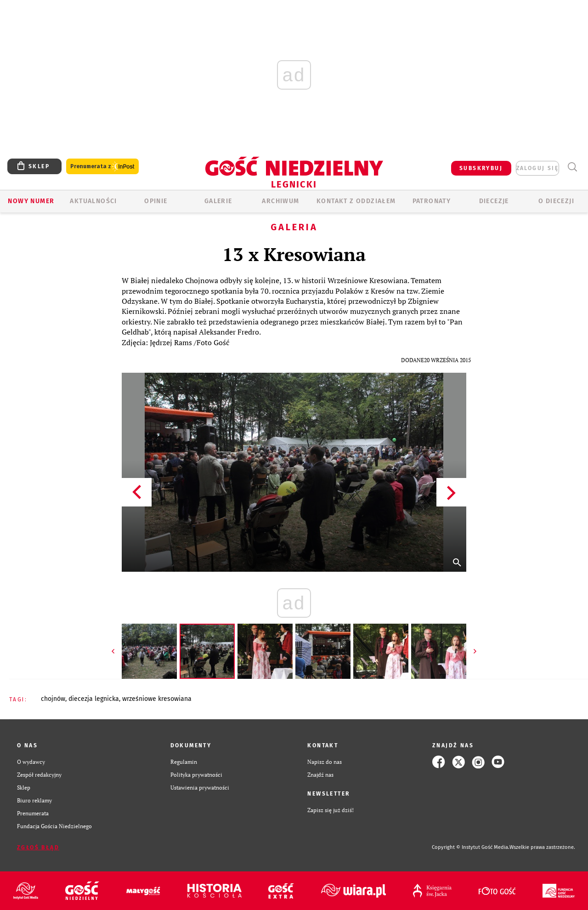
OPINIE (156, 201)
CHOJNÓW (53, 699)
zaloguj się (537, 168)
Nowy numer (31, 201)
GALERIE (218, 201)
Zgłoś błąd (38, 847)
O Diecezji (556, 201)
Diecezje (494, 201)
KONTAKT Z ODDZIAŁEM (356, 201)
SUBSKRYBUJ (481, 168)
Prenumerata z (102, 167)
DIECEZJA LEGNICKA (94, 699)
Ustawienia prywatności (200, 788)
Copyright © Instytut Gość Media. (471, 847)
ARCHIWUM (280, 201)
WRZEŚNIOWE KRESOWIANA (157, 699)
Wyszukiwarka (572, 167)
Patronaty (432, 201)
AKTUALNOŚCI (93, 201)
